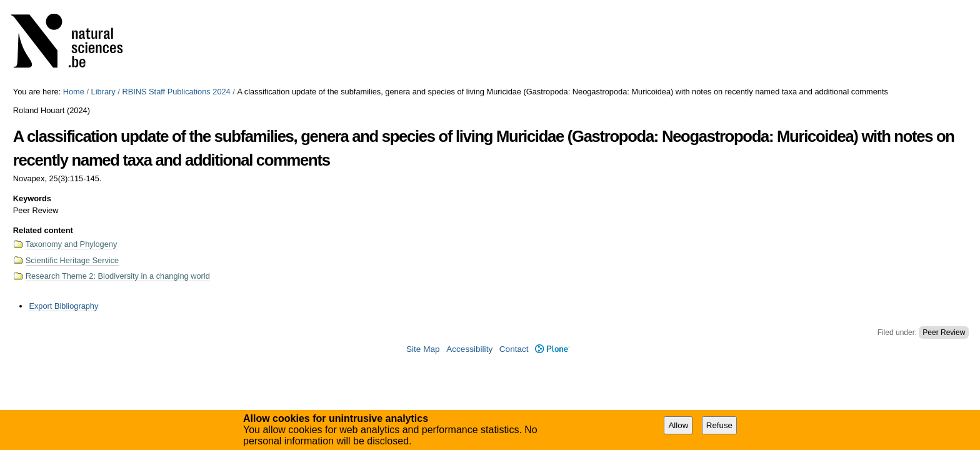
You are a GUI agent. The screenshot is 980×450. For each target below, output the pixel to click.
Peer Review (944, 332)
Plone (552, 349)
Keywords (32, 198)
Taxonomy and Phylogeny (72, 244)
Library (103, 92)
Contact (514, 349)
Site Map (423, 349)
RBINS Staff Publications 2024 (176, 92)
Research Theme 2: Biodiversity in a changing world (118, 276)
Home (74, 92)
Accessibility (469, 349)
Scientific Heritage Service (72, 260)
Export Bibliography (63, 306)
